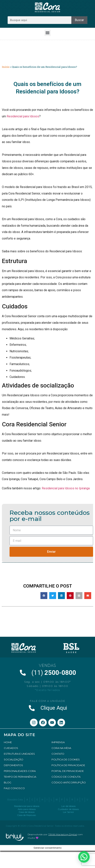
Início (6, 67)
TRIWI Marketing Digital (63, 834)
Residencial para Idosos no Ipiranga (66, 488)
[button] (48, 33)
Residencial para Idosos (23, 116)
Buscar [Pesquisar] (79, 20)
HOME (8, 742)
